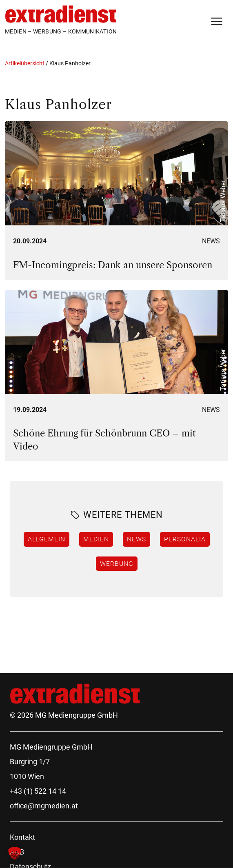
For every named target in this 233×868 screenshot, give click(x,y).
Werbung (117, 563)
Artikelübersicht (25, 63)
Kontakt (22, 837)
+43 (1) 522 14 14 (38, 791)
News (211, 241)
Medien (96, 539)
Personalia (185, 539)
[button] (15, 853)
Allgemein (47, 539)
